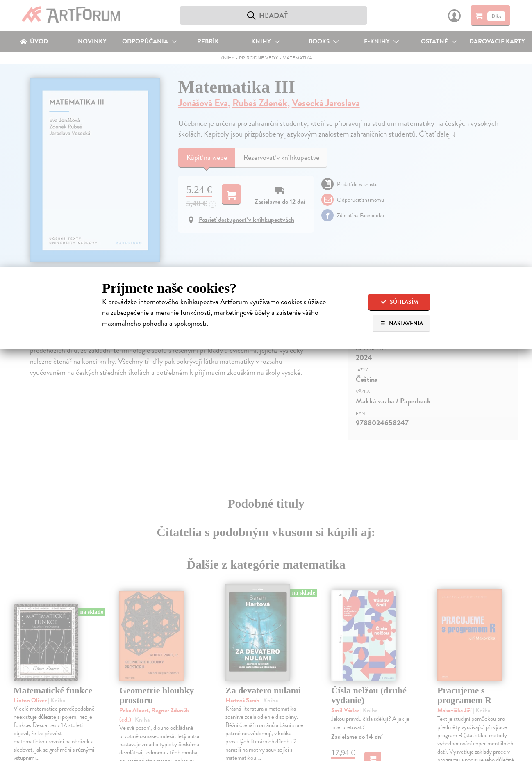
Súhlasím (399, 302)
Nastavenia (401, 323)
